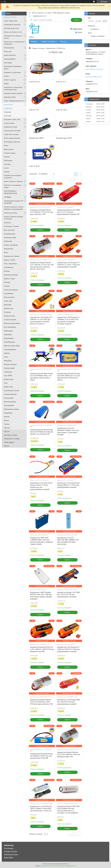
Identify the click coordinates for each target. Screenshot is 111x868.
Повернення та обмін (11, 854)
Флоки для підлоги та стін (13, 32)
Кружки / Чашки (9, 279)
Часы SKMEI (8, 376)
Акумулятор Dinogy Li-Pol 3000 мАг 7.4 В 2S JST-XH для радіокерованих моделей (68, 595)
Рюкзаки (7, 157)
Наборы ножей (9, 368)
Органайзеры (9, 293)
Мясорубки (8, 361)
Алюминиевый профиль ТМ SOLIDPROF (13, 202)
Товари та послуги (10, 17)
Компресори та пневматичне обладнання (14, 43)
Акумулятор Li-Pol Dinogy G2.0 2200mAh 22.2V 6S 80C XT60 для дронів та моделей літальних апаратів (68, 320)
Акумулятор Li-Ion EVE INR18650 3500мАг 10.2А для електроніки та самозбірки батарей (68, 431)
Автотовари (8, 63)
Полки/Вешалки (9, 342)
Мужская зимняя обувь (12, 323)
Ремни (6, 146)
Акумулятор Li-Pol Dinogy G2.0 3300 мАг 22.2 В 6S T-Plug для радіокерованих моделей (68, 265)
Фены (6, 252)
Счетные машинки (10, 320)
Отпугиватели (9, 267)
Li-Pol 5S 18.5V (34, 166)
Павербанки (8, 413)
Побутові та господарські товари (13, 186)
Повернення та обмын (12, 439)
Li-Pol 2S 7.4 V (34, 110)
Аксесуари (8, 116)
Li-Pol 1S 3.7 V (61, 82)
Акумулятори (8, 104)
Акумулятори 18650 (36, 138)
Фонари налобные (10, 364)
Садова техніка (9, 123)
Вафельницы (8, 331)
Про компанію (9, 848)
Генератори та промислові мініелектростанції (13, 88)
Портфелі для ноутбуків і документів (13, 177)
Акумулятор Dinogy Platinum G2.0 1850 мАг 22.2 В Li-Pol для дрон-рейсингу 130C (42, 212)
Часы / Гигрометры (10, 264)
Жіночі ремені (9, 149)
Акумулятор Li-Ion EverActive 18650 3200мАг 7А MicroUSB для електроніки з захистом (41, 808)
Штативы (7, 271)
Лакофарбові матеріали (12, 25)
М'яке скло (8, 51)
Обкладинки (8, 160)
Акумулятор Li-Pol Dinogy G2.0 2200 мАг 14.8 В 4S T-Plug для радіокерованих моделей (68, 649)
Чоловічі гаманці (10, 153)
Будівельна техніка (11, 127)
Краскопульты (9, 398)
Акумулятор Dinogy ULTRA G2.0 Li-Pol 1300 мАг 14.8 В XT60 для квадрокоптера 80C (42, 649)
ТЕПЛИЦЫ (7, 197)
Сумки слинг (8, 301)
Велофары (8, 305)
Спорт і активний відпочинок (14, 101)
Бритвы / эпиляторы (11, 245)
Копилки (7, 417)
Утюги (6, 357)
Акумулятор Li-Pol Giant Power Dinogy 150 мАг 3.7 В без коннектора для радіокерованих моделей (41, 486)
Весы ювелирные (10, 327)
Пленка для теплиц (11, 213)
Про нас (7, 431)
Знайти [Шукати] (76, 20)
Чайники (7, 353)
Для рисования (9, 297)
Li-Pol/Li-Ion (8, 108)
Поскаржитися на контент (49, 866)
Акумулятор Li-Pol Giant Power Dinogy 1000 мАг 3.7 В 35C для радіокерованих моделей (68, 485)
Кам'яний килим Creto (11, 28)
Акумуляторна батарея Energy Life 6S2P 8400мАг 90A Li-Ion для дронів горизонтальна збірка (41, 377)
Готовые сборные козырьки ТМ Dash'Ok (13, 218)
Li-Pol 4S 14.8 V (62, 110)
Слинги (6, 168)
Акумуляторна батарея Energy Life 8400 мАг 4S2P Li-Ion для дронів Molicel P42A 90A (41, 756)
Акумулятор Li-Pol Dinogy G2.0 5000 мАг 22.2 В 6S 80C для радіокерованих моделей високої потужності (41, 320)
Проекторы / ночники (11, 226)
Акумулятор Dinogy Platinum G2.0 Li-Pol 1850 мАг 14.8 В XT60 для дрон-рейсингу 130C (42, 702)
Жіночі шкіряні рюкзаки (12, 138)
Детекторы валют (10, 237)
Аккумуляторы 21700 (64, 138)
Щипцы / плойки (10, 260)
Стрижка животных (10, 394)
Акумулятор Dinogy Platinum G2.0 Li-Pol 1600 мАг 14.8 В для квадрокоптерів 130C (69, 754)
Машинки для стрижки (12, 256)
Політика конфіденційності (67, 866)
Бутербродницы (10, 234)
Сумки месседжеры (11, 290)
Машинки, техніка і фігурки (13, 93)
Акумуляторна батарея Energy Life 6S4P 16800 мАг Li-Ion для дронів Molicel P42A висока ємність (68, 377)
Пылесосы (7, 223)
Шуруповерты (9, 338)
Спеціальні (8, 112)
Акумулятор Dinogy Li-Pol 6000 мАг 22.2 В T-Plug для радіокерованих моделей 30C (68, 212)
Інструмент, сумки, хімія (12, 119)
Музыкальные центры (11, 409)
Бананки (7, 172)
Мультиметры (9, 249)
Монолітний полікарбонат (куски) (13, 68)
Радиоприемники (10, 349)
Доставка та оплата (11, 435)
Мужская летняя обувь (12, 346)
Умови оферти (9, 442)
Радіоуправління (10, 59)
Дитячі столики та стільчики (13, 181)
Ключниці (7, 164)
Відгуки (7, 446)
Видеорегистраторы (11, 275)
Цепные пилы (9, 308)
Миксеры (7, 282)
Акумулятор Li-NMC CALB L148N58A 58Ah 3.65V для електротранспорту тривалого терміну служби (42, 541)
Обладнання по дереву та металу (13, 37)
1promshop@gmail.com (94, 77)
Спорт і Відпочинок (11, 21)
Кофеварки (8, 334)
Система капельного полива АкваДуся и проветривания (14, 208)
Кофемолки (8, 241)
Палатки (7, 424)
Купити (40, 230)
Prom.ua (66, 864)
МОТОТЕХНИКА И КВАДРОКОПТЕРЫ (10, 192)
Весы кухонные (9, 230)
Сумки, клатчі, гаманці (11, 134)
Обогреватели (9, 48)
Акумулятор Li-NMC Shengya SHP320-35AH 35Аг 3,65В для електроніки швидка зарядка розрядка (41, 596)
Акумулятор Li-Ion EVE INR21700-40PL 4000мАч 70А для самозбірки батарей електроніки (68, 541)
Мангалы (7, 428)
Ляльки (6, 84)
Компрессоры (9, 379)
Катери (6, 76)
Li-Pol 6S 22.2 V (35, 82)
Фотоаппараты (9, 405)
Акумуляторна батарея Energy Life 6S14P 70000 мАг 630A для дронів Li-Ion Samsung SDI (42, 432)
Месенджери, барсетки (12, 142)
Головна (34, 41)
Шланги (6, 420)
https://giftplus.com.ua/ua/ (94, 69)
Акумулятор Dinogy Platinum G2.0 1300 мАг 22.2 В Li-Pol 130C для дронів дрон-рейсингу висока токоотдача (42, 266)
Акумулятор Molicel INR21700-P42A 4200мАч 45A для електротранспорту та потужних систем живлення (69, 810)
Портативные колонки (11, 390)
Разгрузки (7, 312)
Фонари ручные (10, 316)
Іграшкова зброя (10, 97)
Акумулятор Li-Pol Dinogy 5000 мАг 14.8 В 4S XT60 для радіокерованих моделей (68, 702)
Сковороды (8, 372)
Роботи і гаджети (10, 80)
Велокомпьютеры (10, 402)
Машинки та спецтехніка (12, 72)
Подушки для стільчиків (12, 131)
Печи (6, 383)
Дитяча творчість (10, 55)
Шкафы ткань (8, 387)
